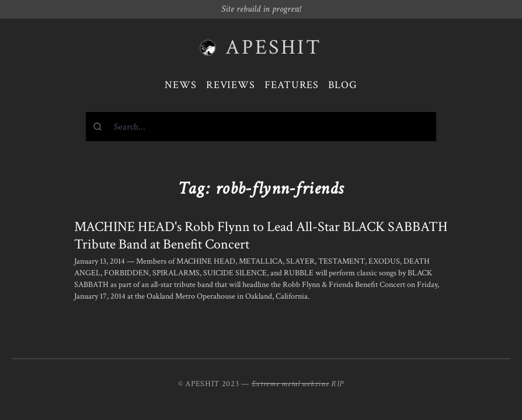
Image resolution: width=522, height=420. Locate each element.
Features (292, 85)
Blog (343, 85)
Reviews (231, 85)
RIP (337, 384)
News (181, 85)
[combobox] (261, 127)
